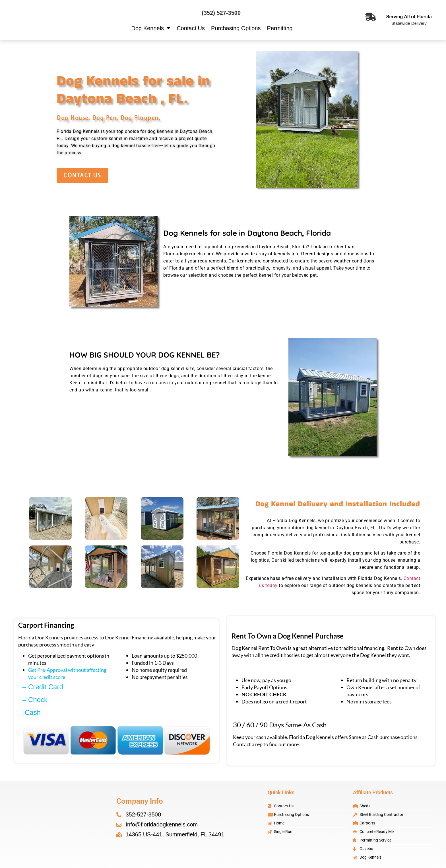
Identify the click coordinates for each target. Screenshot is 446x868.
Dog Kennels (151, 28)
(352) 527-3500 (221, 13)
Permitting (280, 28)
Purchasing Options (236, 28)
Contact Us (191, 28)
